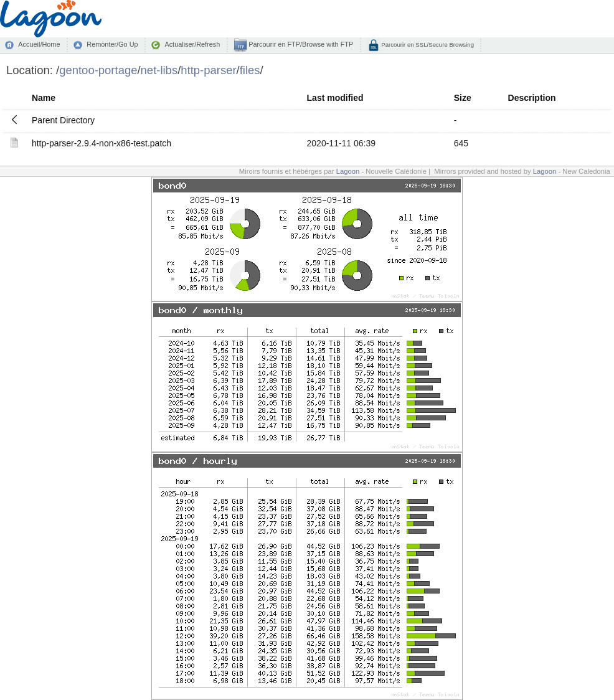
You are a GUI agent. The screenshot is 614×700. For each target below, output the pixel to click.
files (250, 70)
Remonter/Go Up (112, 44)
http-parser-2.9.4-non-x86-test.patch (102, 143)
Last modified (335, 98)
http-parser (208, 70)
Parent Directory (63, 120)
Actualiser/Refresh (192, 44)
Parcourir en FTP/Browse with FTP (300, 44)
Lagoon (348, 171)
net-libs (159, 70)
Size (463, 98)
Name (44, 98)
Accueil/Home (39, 44)
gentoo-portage (98, 70)
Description (532, 98)
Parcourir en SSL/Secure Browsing (427, 45)
